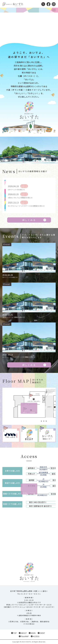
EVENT (42, 633)
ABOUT (24, 633)
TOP (15, 633)
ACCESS (36, 636)
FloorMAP (25, 636)
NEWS (33, 633)
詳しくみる (29, 220)
